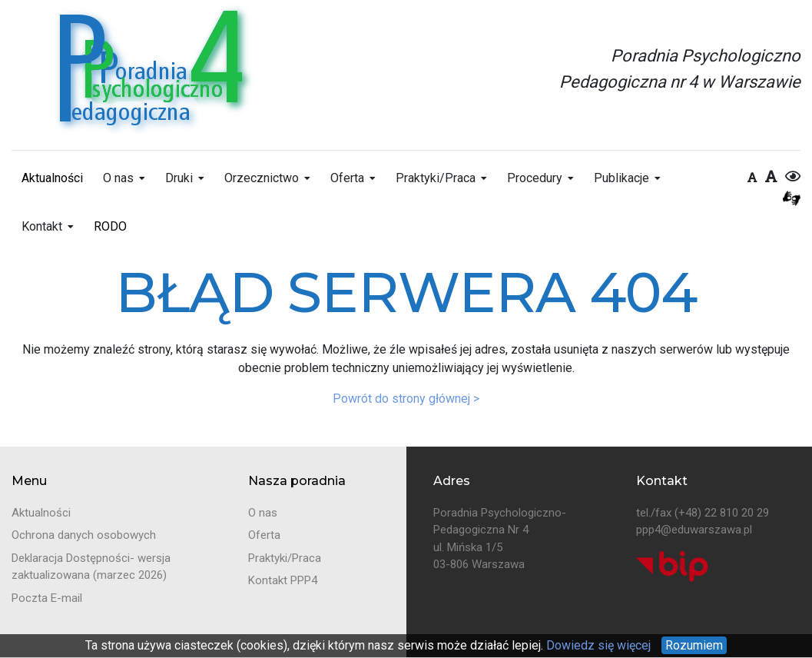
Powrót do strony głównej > (406, 399)
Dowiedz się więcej (597, 645)
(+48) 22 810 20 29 (722, 513)
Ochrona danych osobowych (84, 535)
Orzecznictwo (262, 178)
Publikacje (621, 178)
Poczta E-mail (47, 598)
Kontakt (42, 226)
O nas (118, 178)
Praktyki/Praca (436, 178)
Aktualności (52, 178)
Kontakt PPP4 (283, 580)
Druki (179, 178)
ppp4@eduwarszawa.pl (694, 530)
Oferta (347, 178)
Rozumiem (694, 645)
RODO (110, 226)
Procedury (535, 178)
